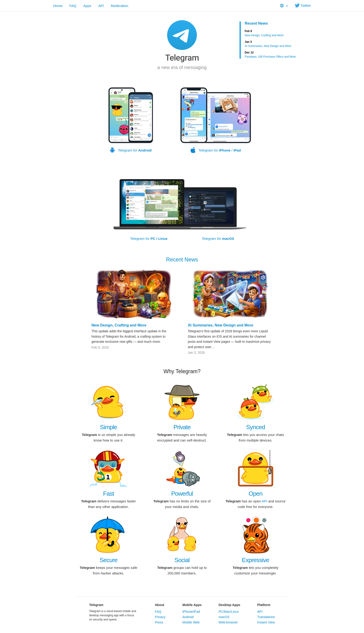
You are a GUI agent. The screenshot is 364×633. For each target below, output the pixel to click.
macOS (224, 617)
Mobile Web (191, 622)
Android (188, 617)
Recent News (256, 23)
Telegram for (131, 120)
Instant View (266, 622)
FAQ (73, 6)
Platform (264, 605)
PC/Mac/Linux (229, 612)
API (101, 6)
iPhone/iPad (191, 612)
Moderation (119, 6)
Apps (87, 6)
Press (159, 622)
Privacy (160, 617)
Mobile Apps (192, 605)
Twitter (303, 5)
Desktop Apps (229, 605)
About (159, 605)
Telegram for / (216, 120)
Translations (266, 617)
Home (58, 6)
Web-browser (228, 622)
